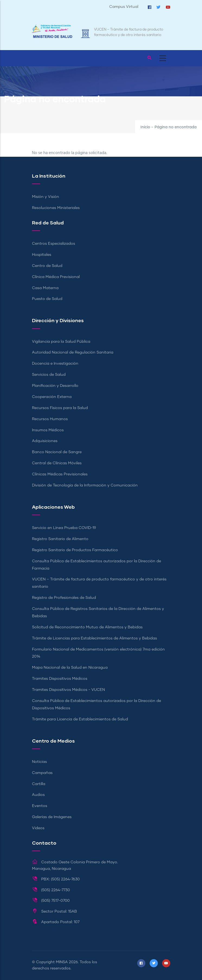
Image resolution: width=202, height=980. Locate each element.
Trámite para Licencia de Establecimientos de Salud (80, 719)
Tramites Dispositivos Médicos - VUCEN (68, 690)
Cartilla (39, 784)
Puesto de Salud (47, 299)
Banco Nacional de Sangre (57, 452)
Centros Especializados (54, 244)
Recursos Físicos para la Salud (60, 408)
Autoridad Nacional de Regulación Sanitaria (73, 352)
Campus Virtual (124, 7)
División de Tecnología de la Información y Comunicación (85, 485)
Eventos (40, 806)
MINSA (62, 962)
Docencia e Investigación (55, 364)
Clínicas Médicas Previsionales (60, 474)
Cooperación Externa (52, 397)
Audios (38, 795)
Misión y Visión (46, 197)
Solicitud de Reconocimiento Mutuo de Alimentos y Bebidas (87, 627)
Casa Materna (45, 288)
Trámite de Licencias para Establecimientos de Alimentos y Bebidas (94, 638)
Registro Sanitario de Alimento (60, 539)
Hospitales (42, 255)
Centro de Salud (47, 266)
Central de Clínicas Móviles (57, 463)
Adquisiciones (45, 441)
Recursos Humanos (50, 419)
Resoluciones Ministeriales (56, 208)
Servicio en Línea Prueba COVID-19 (64, 528)
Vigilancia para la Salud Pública (61, 342)
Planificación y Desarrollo (55, 386)
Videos (38, 828)
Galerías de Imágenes (52, 817)
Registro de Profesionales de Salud (64, 598)
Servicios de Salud (49, 375)
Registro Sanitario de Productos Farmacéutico (75, 550)
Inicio (145, 127)
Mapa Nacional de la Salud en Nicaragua (70, 668)
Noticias (39, 762)
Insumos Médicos (48, 430)
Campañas (42, 773)
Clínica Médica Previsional (56, 277)
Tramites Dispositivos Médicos (60, 679)
